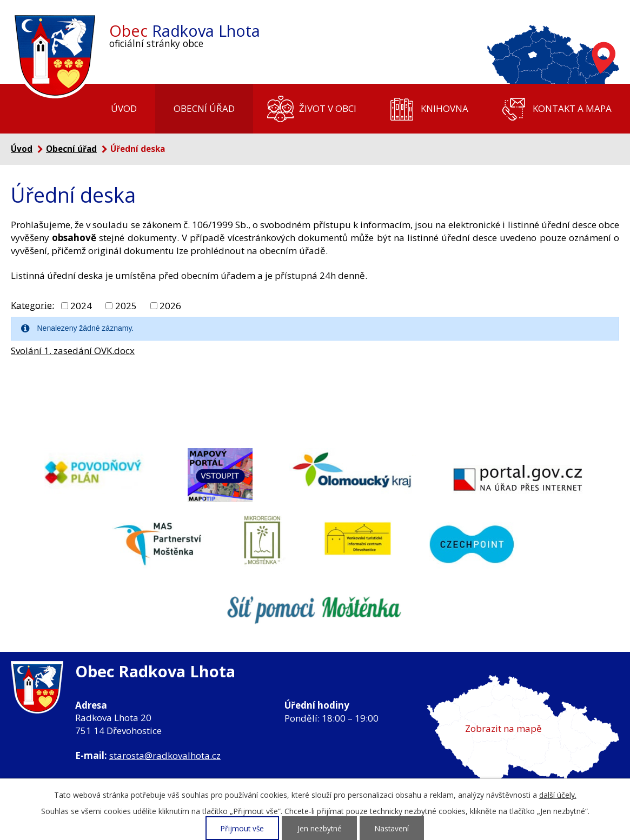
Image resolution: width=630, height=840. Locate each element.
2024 (81, 306)
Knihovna (445, 108)
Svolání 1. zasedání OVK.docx (73, 351)
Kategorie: (32, 305)
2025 (126, 306)
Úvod (124, 108)
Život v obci (328, 108)
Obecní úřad (204, 108)
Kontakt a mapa (572, 108)
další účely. (558, 795)
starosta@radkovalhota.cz (165, 755)
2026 (170, 306)
